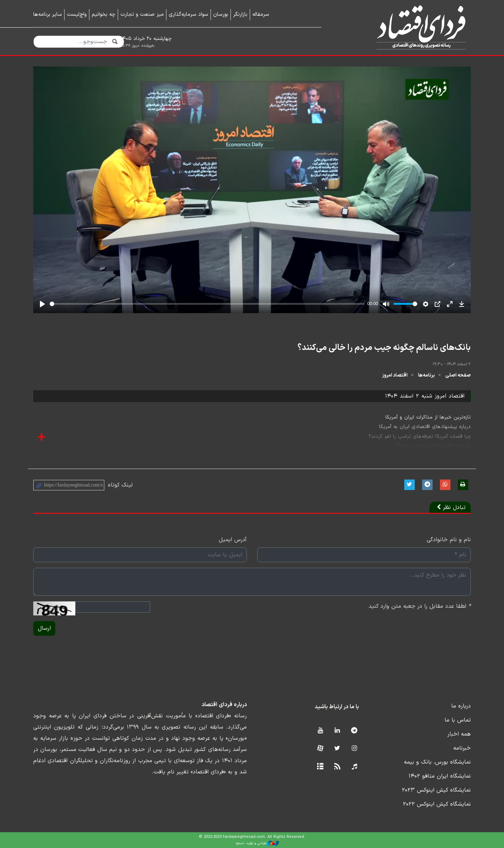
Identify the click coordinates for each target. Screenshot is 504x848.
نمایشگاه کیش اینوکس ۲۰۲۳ (436, 790)
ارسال (44, 628)
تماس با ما (458, 720)
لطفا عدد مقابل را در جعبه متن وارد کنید (420, 606)
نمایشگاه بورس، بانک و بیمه (437, 762)
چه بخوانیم (104, 15)
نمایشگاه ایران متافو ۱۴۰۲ (440, 776)
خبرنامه (462, 748)
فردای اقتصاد (406, 27)
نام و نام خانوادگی (449, 540)
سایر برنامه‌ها (48, 15)
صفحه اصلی (458, 375)
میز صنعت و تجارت (142, 15)
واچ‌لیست (77, 15)
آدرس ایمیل (233, 540)
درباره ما (461, 706)
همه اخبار (459, 734)
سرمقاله (261, 15)
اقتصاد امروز (395, 375)
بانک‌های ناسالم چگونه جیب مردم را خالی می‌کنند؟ (384, 348)
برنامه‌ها (426, 375)
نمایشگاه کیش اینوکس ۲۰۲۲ (437, 804)
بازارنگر (240, 15)
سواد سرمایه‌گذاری (188, 15)
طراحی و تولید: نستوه (257, 843)
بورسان (221, 15)
